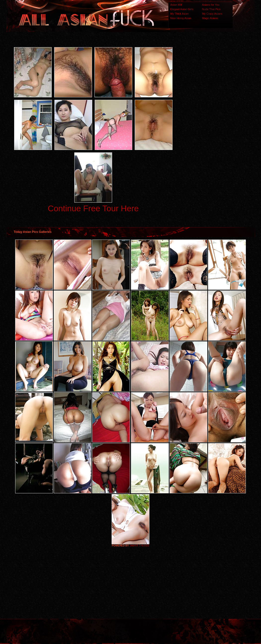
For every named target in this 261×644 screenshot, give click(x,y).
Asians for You (211, 5)
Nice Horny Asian (181, 18)
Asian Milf (176, 5)
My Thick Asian (179, 14)
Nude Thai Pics (211, 9)
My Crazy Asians (212, 14)
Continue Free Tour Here (93, 208)
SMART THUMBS (139, 546)
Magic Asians (210, 18)
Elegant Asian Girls (182, 9)
